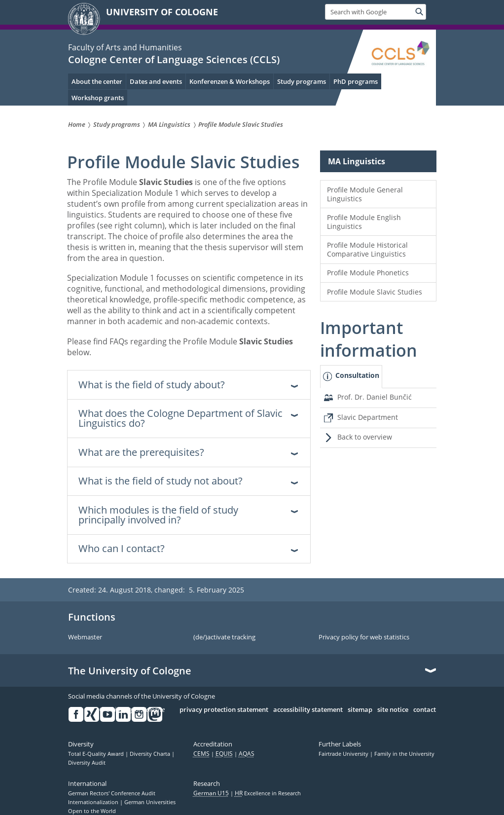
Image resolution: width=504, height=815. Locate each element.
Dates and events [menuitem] (156, 81)
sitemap (360, 710)
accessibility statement (308, 710)
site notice (393, 710)
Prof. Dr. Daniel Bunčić (375, 397)
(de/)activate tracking (224, 637)
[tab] (351, 377)
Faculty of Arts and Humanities (125, 47)
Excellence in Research (268, 793)
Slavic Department (368, 417)
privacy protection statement (224, 710)
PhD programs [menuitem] (356, 81)
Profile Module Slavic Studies (375, 292)
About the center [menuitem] (97, 81)
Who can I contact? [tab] (122, 548)
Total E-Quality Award (97, 754)
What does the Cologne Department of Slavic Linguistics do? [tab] (180, 418)
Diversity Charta (151, 754)
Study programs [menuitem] (302, 81)
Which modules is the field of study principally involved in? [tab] (158, 515)
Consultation (357, 375)
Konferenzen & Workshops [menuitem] (230, 81)
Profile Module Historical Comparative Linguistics (367, 249)
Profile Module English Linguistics (364, 222)
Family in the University (404, 754)
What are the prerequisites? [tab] (141, 452)
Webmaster (85, 637)
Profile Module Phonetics (368, 273)
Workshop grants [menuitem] (98, 98)
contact (425, 710)
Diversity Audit (87, 763)
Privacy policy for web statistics (364, 637)
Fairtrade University (344, 754)
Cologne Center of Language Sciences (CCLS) (174, 59)
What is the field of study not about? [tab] (161, 481)
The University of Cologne (130, 671)
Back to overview (365, 437)
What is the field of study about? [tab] (152, 385)
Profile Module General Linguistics (365, 194)
